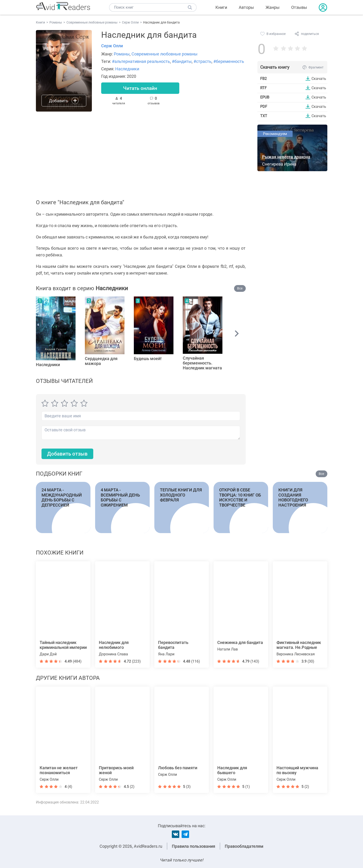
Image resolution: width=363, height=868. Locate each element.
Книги (221, 7)
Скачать (319, 78)
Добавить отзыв (67, 454)
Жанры (273, 7)
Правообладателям (244, 846)
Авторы (246, 7)
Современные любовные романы (164, 54)
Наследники (127, 69)
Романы (122, 54)
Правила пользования (194, 846)
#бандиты (182, 61)
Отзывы (299, 7)
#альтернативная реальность (141, 61)
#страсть (202, 61)
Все (240, 288)
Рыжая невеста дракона (286, 157)
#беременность (229, 61)
